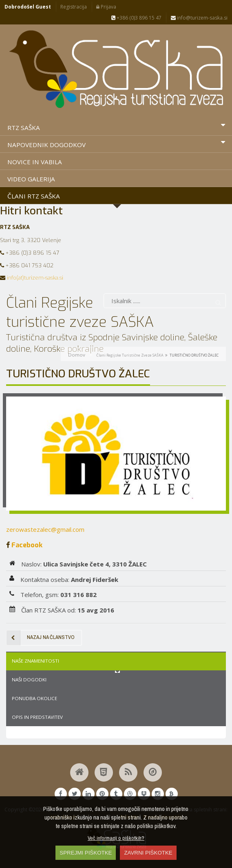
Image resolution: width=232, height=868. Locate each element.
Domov (77, 355)
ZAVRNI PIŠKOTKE (148, 853)
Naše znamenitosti (35, 661)
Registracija (74, 7)
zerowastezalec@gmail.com (45, 529)
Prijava (106, 7)
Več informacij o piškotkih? (116, 838)
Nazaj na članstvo (40, 638)
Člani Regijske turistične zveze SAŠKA (130, 355)
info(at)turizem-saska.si (35, 278)
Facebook (26, 545)
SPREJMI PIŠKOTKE (86, 853)
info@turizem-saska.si (199, 18)
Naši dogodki (29, 680)
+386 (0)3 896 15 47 (136, 18)
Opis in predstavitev (37, 717)
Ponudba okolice (34, 698)
